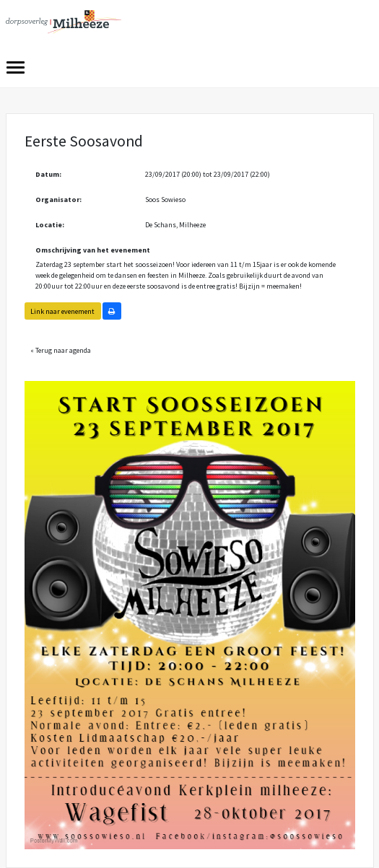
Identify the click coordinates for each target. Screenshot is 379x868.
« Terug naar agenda (61, 350)
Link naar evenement (62, 311)
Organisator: (58, 200)
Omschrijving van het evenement (93, 250)
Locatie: (50, 225)
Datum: (48, 174)
